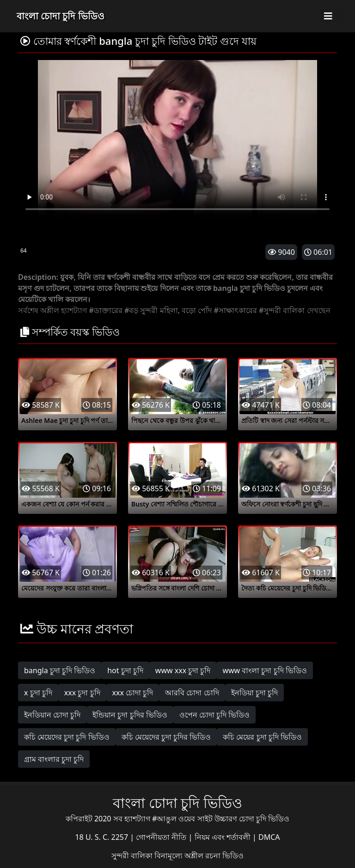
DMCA (269, 837)
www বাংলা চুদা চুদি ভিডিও (264, 670)
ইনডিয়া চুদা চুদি (254, 693)
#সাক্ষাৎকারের (235, 310)
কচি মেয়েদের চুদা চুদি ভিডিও (67, 737)
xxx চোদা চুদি (133, 693)
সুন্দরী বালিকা (133, 856)
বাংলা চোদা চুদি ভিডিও (61, 16)
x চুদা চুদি (38, 693)
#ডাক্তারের (105, 310)
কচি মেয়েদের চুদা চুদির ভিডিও (166, 737)
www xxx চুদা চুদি (183, 670)
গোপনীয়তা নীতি (162, 837)
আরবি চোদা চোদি (192, 693)
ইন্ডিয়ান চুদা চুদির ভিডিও (130, 715)
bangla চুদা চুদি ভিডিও (60, 670)
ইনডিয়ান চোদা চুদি (52, 715)
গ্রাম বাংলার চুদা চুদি (54, 759)
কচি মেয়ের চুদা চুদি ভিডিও (262, 737)
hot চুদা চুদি (125, 670)
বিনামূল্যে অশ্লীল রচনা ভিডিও (199, 856)
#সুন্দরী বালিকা (282, 310)
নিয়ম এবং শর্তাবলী (223, 837)
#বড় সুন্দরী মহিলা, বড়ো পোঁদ (168, 310)
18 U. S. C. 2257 (102, 837)
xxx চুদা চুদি (82, 693)
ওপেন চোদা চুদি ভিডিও (214, 715)
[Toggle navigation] (328, 16)
